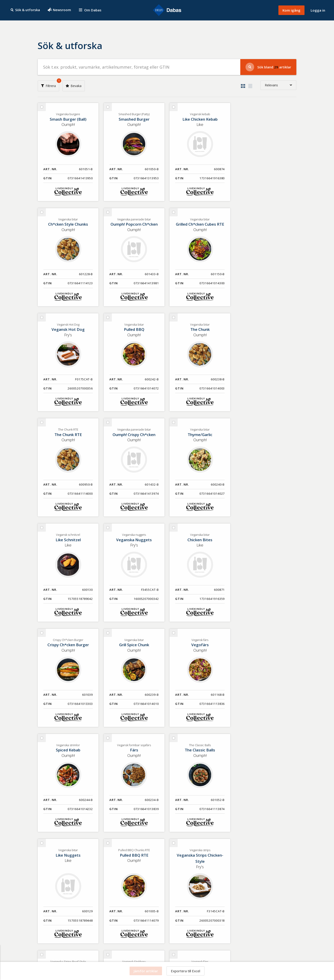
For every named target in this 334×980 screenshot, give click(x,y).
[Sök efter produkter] (139, 67)
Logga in (318, 10)
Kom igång (291, 10)
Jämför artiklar (146, 971)
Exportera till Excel (185, 971)
